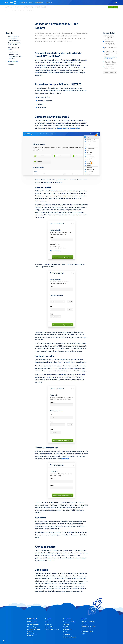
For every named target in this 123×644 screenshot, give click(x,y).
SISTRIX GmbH (32, 619)
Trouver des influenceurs (52, 629)
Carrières (33, 624)
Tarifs (31, 3)
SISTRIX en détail (32, 622)
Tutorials (12, 11)
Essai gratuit (113, 7)
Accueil (7, 11)
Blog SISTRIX (8, 7)
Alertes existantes (13, 61)
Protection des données (34, 630)
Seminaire (44, 7)
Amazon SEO (49, 627)
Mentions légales (32, 635)
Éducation (33, 627)
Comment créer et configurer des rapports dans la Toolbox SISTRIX (110, 63)
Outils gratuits (17, 7)
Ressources (39, 3)
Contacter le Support (87, 631)
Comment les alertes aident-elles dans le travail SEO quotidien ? (14, 38)
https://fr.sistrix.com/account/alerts (69, 128)
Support (49, 3)
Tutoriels (37, 7)
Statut (83, 634)
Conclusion (11, 64)
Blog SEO (66, 627)
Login (115, 3)
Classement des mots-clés (15, 56)
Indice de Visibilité (13, 52)
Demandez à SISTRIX (28, 7)
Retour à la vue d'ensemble (111, 72)
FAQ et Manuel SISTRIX (88, 623)
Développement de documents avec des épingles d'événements (110, 43)
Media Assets (70, 637)
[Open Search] (111, 2)
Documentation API (87, 629)
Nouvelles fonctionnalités (88, 626)
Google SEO (49, 624)
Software (23, 3)
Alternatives (67, 635)
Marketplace (12, 59)
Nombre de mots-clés (14, 54)
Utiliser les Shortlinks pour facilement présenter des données (111, 53)
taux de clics (65, 459)
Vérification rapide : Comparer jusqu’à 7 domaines (109, 38)
